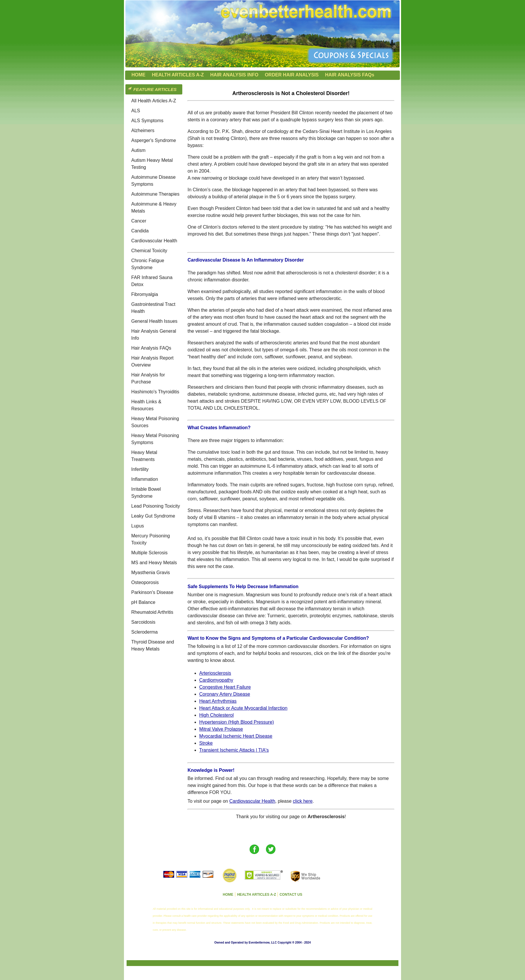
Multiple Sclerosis (149, 553)
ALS (136, 111)
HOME (139, 75)
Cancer (139, 221)
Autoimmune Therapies (155, 194)
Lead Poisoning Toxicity (156, 506)
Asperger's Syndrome (154, 140)
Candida (140, 231)
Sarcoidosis (143, 622)
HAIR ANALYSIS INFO (234, 75)
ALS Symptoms (147, 121)
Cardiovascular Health (154, 241)
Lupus (138, 526)
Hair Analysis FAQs (151, 348)
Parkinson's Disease (152, 592)
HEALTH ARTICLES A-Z (178, 75)
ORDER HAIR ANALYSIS (292, 75)
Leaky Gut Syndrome (153, 516)
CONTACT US (291, 895)
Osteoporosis (145, 582)
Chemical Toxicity (149, 251)
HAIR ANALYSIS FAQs (350, 75)
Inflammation (145, 479)
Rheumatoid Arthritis (152, 612)
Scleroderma (145, 632)
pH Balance (143, 602)
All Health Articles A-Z (154, 101)
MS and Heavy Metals (154, 563)
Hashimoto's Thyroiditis (155, 392)
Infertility (140, 469)
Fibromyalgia (145, 294)
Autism (138, 150)
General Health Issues (154, 321)
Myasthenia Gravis (151, 573)
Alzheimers (143, 130)
